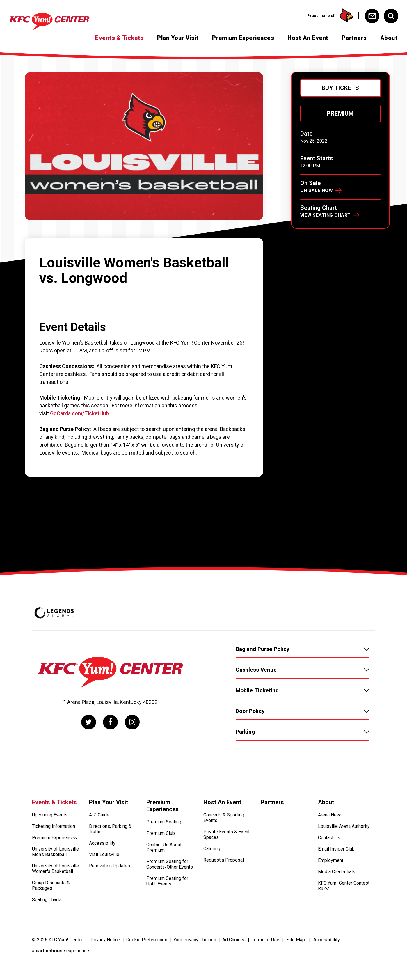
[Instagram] (132, 722)
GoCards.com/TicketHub (79, 413)
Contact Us (329, 838)
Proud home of (330, 15)
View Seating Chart (326, 215)
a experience (61, 951)
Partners (354, 38)
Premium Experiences (243, 38)
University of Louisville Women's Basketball (55, 869)
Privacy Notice (105, 940)
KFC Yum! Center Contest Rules (344, 886)
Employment (331, 860)
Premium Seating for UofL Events (167, 881)
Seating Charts (47, 900)
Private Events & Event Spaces (226, 835)
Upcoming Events (50, 815)
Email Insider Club (336, 849)
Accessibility (102, 843)
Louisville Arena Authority (344, 826)
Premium (340, 113)
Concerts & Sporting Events (224, 818)
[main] (203, 311)
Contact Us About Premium (164, 847)
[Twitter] (89, 722)
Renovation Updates (110, 866)
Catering (212, 849)
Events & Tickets (119, 38)
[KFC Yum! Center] (59, 22)
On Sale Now (317, 190)
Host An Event (308, 38)
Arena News (330, 815)
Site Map (296, 940)
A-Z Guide (99, 815)
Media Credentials (337, 872)
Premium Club (161, 833)
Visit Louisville (104, 854)
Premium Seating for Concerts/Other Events (170, 864)
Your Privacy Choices (195, 940)
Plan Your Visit (178, 38)
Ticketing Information (54, 826)
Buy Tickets (340, 88)
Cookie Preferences (147, 940)
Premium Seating (164, 822)
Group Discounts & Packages (51, 885)
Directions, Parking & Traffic (110, 829)
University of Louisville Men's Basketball (55, 852)
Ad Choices (234, 940)
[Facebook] (110, 722)
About (389, 38)
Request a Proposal (224, 860)
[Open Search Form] (391, 16)
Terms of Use (265, 940)
